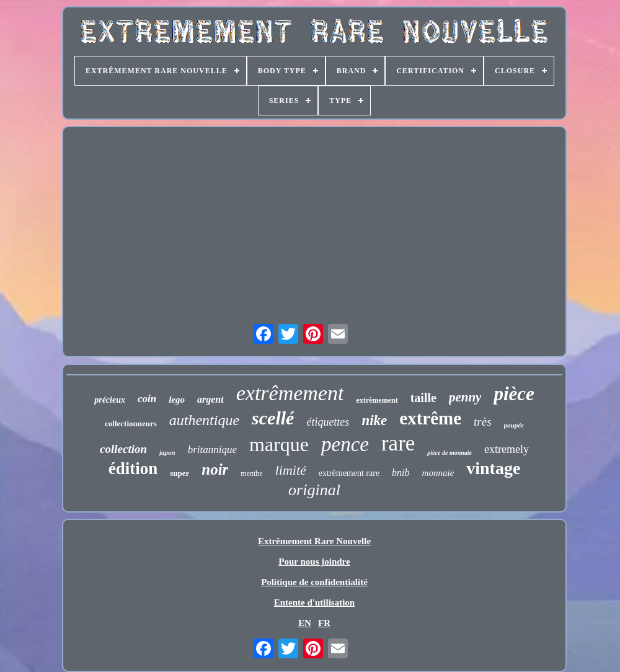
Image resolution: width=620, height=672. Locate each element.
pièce (514, 394)
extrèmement (377, 400)
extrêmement (290, 393)
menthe (251, 473)
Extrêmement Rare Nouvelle (314, 541)
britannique (212, 450)
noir (215, 469)
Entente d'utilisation (314, 603)
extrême (430, 418)
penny (465, 397)
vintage (493, 468)
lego (177, 400)
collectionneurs (131, 423)
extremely (507, 449)
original (314, 490)
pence (345, 444)
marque (279, 444)
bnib (401, 473)
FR (324, 623)
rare (398, 443)
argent (210, 399)
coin (147, 399)
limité (291, 470)
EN (305, 623)
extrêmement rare (349, 473)
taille (423, 398)
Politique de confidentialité (314, 582)
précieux (110, 400)
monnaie (438, 473)
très (483, 422)
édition (133, 468)
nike (374, 420)
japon (167, 452)
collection (123, 449)
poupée (514, 425)
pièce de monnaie (449, 453)
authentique (204, 420)
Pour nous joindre (314, 562)
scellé (273, 418)
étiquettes (328, 422)
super (179, 473)
